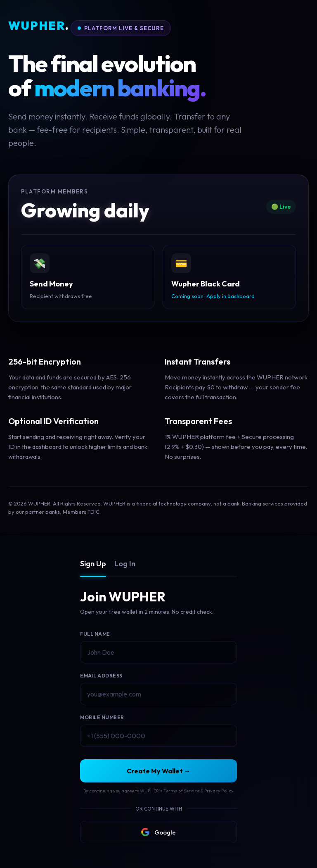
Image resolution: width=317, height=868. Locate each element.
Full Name (95, 634)
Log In (125, 564)
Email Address (101, 676)
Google (158, 832)
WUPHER (39, 26)
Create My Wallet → (159, 771)
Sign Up (93, 564)
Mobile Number (102, 717)
